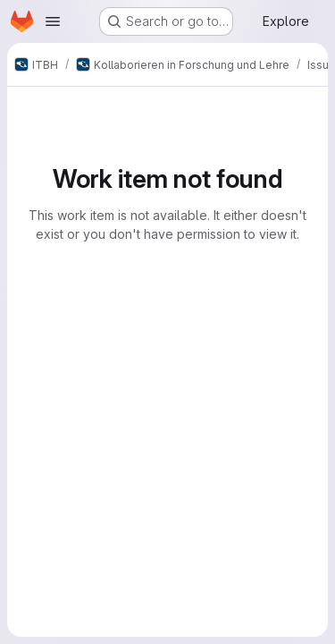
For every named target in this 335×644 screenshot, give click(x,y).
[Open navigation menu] (53, 21)
